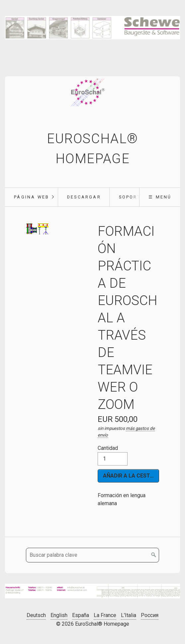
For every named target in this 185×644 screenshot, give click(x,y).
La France (105, 615)
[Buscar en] (154, 555)
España (81, 615)
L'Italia (129, 615)
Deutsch (36, 615)
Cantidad (113, 455)
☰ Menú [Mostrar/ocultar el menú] (160, 197)
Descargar (84, 197)
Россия (150, 615)
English (59, 615)
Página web (32, 197)
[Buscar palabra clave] (92, 555)
